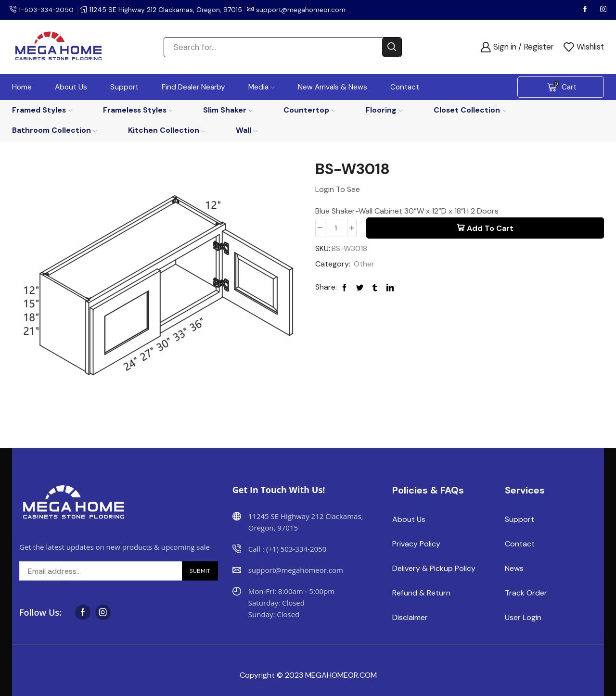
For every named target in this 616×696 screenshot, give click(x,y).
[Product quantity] (336, 228)
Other (364, 264)
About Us (71, 87)
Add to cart (490, 228)
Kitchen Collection (167, 130)
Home (22, 87)
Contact (405, 87)
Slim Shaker (228, 110)
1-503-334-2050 (47, 10)
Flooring (384, 110)
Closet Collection (470, 110)
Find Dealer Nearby (193, 87)
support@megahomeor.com (303, 10)
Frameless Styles (138, 110)
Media (262, 87)
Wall (247, 130)
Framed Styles (42, 110)
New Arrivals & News (333, 87)
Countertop (309, 110)
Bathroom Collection (55, 130)
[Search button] (392, 47)
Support (124, 87)
